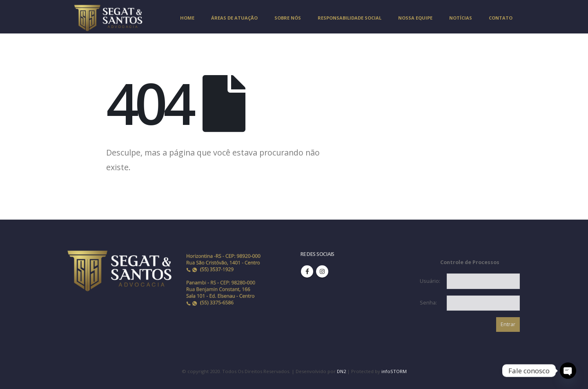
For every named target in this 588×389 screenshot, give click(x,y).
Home (187, 18)
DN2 (341, 371)
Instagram (322, 271)
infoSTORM (394, 371)
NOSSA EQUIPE (415, 18)
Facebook (307, 271)
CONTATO (501, 18)
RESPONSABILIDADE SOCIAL (350, 18)
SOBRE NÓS (288, 18)
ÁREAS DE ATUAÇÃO (234, 18)
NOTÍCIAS (461, 18)
